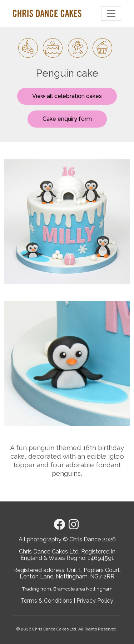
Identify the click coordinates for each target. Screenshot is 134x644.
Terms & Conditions (46, 601)
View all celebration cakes (67, 96)
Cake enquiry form (67, 119)
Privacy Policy (95, 601)
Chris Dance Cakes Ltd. (55, 629)
